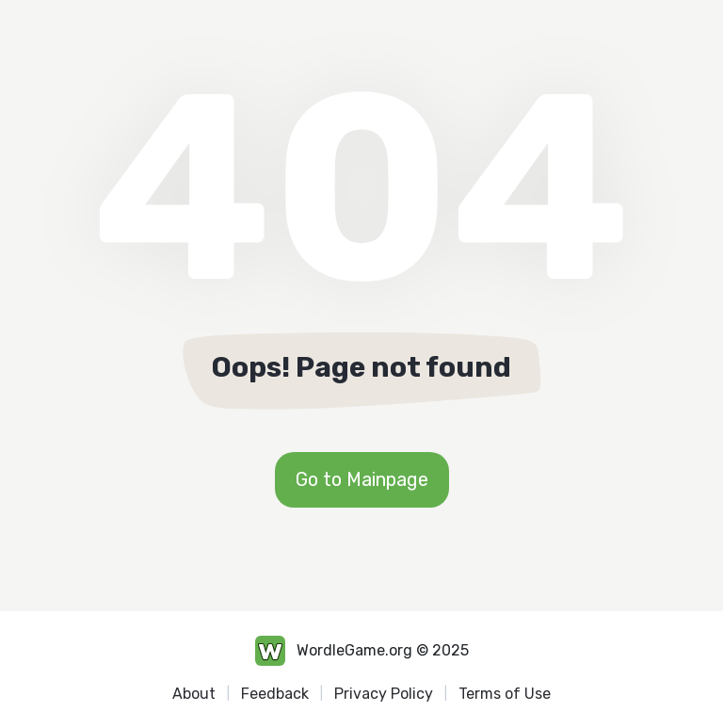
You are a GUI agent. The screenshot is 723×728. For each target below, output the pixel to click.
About (194, 694)
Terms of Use (505, 694)
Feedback (275, 694)
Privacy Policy (384, 694)
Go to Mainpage (362, 479)
